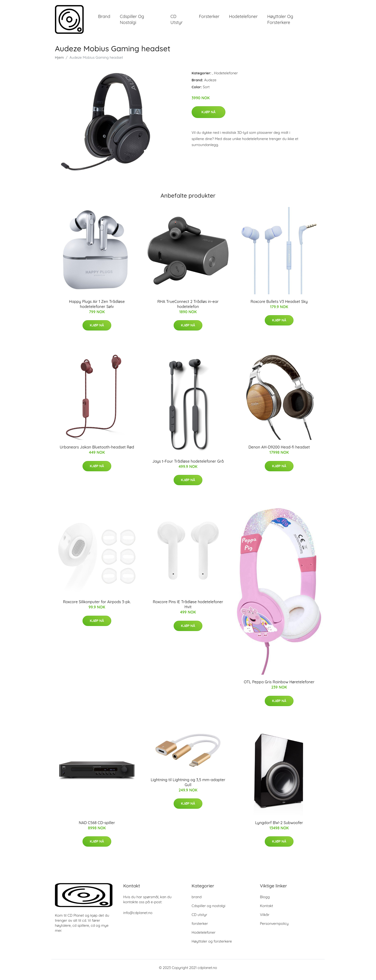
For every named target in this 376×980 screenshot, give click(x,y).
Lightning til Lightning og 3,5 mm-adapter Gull (188, 786)
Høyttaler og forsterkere (280, 22)
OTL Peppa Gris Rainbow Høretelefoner (279, 686)
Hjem (59, 62)
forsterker (209, 19)
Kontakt (267, 910)
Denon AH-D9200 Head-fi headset (279, 451)
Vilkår (265, 919)
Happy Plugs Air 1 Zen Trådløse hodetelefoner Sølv (97, 308)
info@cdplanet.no (138, 917)
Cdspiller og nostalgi (132, 22)
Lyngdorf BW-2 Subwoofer (279, 827)
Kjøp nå (209, 116)
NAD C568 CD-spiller (97, 827)
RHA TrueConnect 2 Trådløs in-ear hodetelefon (188, 308)
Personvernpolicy (274, 928)
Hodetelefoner (243, 19)
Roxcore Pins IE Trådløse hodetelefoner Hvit (188, 608)
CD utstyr (177, 22)
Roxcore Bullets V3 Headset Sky (279, 306)
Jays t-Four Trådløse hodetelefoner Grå (188, 465)
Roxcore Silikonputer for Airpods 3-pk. (97, 606)
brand (104, 19)
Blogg (265, 901)
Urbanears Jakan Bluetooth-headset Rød (97, 451)
